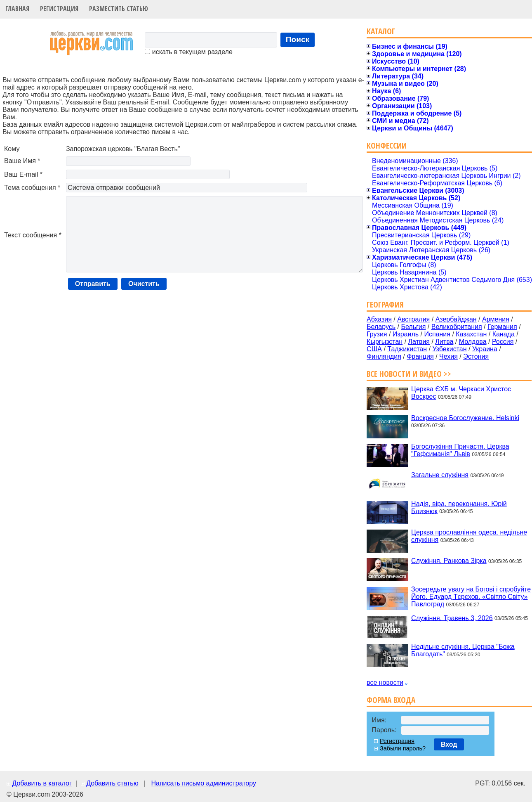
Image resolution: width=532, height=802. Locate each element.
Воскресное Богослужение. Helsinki (465, 418)
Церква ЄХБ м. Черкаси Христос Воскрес (461, 393)
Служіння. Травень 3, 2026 (452, 618)
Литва (444, 342)
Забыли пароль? (403, 748)
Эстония (476, 356)
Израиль (406, 334)
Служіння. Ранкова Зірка (449, 561)
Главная (17, 9)
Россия (503, 342)
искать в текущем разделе (188, 52)
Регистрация (59, 9)
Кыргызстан (385, 342)
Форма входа (391, 700)
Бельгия (413, 327)
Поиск (298, 39)
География (385, 304)
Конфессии (387, 145)
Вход (449, 744)
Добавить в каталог (42, 783)
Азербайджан (456, 319)
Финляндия (384, 356)
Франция (420, 356)
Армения (496, 319)
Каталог (381, 31)
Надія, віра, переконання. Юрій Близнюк (459, 507)
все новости (385, 683)
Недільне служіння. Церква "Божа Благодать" (463, 650)
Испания (437, 334)
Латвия (419, 342)
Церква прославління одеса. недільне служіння (469, 536)
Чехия (448, 356)
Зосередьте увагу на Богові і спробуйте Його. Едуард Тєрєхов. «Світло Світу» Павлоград (471, 597)
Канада (504, 334)
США (374, 349)
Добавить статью (112, 783)
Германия (502, 327)
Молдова (473, 342)
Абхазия (379, 319)
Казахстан (471, 334)
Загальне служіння (440, 475)
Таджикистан (407, 349)
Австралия (413, 319)
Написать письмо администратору (203, 783)
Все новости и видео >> (409, 374)
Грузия (377, 334)
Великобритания (457, 327)
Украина (485, 349)
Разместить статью (119, 9)
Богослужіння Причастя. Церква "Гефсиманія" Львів (460, 450)
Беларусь (381, 327)
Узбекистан (449, 349)
